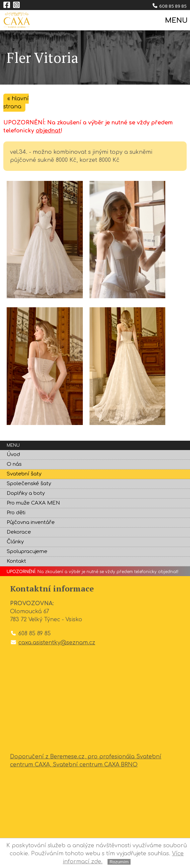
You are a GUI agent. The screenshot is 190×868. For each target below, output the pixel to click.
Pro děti (16, 513)
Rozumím (119, 862)
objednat (48, 131)
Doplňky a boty (26, 493)
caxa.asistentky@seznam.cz (57, 643)
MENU (176, 21)
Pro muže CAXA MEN (33, 503)
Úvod (13, 455)
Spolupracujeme (27, 552)
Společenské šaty (29, 484)
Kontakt (16, 561)
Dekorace (19, 532)
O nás (14, 464)
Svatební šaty (24, 474)
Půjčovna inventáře (31, 522)
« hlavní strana (16, 103)
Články (15, 542)
